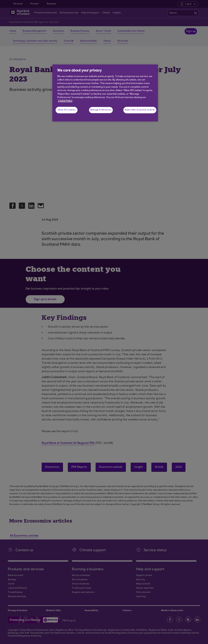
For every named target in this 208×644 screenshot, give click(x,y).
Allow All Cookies (67, 110)
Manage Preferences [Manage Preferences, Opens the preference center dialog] (101, 110)
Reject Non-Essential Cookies (140, 110)
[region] (105, 93)
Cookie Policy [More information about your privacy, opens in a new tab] (65, 101)
